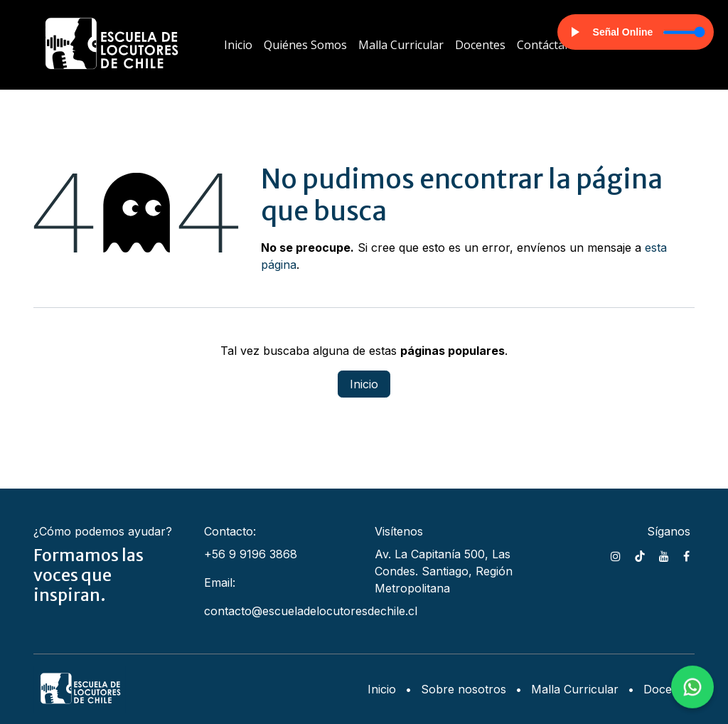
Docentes (669, 689)
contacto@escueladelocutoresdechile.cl (311, 611)
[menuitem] (238, 45)
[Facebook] (686, 556)
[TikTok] (640, 556)
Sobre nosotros (464, 689)
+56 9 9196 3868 (251, 554)
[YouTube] (664, 556)
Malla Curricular (575, 689)
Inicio (364, 384)
